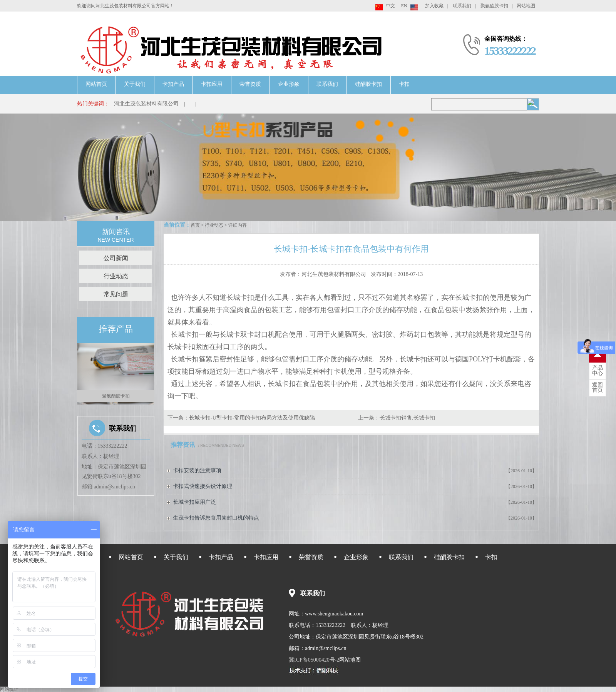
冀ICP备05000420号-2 (314, 660)
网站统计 (9, 689)
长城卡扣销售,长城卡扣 (407, 418)
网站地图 (526, 6)
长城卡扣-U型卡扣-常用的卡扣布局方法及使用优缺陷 (252, 418)
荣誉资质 (250, 84)
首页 (195, 225)
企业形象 (289, 84)
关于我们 (135, 84)
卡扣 (404, 84)
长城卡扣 (240, 298)
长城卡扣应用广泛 (194, 502)
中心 (598, 371)
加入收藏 (434, 6)
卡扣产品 (173, 84)
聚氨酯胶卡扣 (494, 6)
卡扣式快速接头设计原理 (203, 486)
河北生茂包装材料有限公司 (146, 104)
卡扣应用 (212, 84)
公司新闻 (116, 258)
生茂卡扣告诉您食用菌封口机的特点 (216, 518)
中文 (390, 6)
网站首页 (96, 84)
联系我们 (462, 6)
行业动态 (214, 225)
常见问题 (116, 294)
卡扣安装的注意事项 (197, 471)
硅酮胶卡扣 (368, 84)
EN (404, 6)
